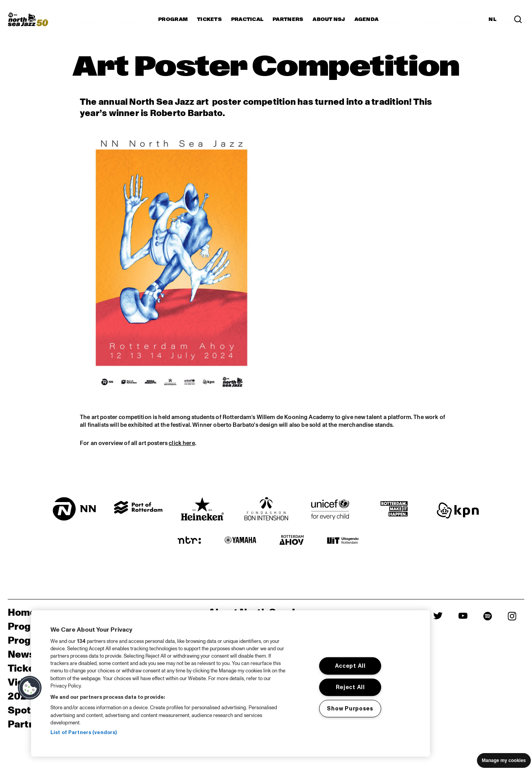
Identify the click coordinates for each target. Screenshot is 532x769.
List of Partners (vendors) (84, 733)
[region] (231, 683)
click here (182, 443)
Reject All (350, 687)
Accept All (350, 666)
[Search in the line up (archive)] (518, 19)
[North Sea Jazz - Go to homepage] (28, 19)
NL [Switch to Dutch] (492, 19)
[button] (30, 688)
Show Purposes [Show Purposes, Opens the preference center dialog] (350, 708)
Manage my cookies (504, 760)
